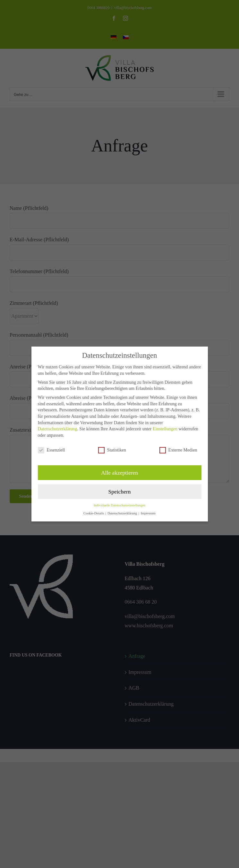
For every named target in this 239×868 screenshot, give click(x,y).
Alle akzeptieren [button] (119, 473)
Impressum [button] (148, 513)
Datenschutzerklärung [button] (123, 513)
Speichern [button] (120, 492)
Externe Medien (178, 450)
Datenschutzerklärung (58, 429)
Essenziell (51, 450)
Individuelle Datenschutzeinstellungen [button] (119, 505)
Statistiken (112, 450)
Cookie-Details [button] (94, 513)
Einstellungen (165, 429)
